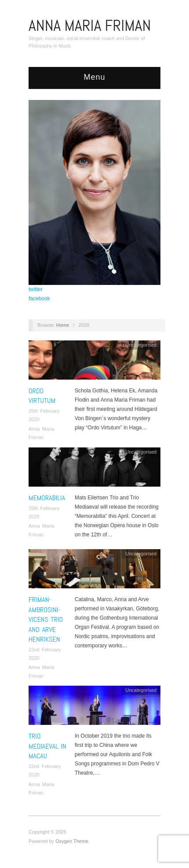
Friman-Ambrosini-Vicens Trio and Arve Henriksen (46, 619)
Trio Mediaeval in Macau (47, 746)
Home (63, 325)
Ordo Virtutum (42, 396)
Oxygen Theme (72, 841)
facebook (39, 299)
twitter (36, 289)
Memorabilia (47, 498)
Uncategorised (141, 345)
